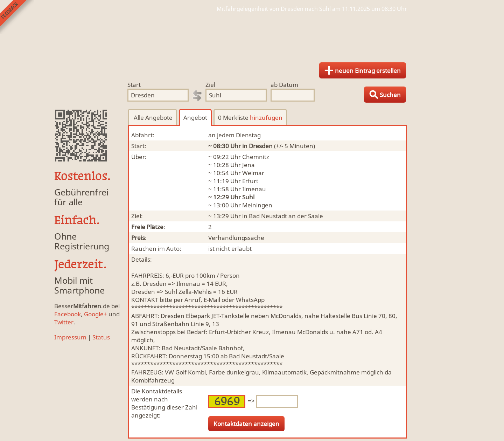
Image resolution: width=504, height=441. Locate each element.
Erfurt (250, 181)
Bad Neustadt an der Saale (286, 216)
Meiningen (257, 205)
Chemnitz (256, 157)
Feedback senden (17, 17)
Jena (248, 165)
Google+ (96, 314)
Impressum (70, 337)
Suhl (248, 197)
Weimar (253, 173)
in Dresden (257, 146)
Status (101, 337)
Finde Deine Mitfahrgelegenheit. (252, 35)
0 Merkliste (250, 118)
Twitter (64, 322)
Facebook (68, 314)
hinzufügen (266, 118)
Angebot (195, 118)
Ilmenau (254, 189)
